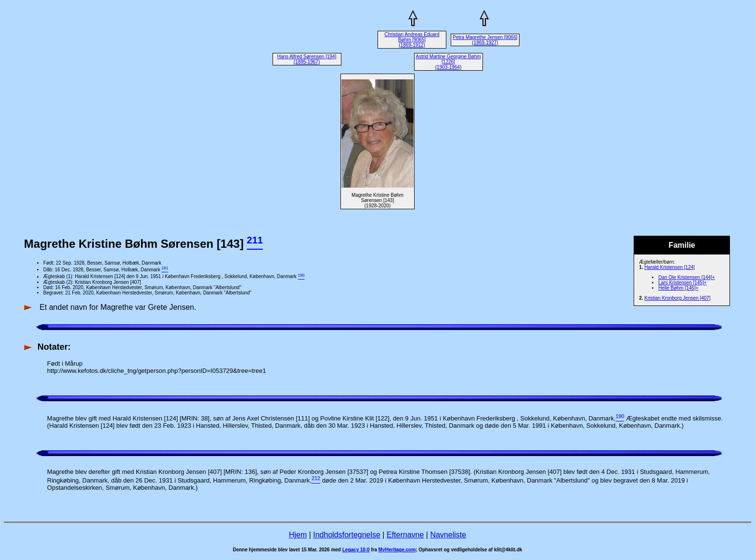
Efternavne (405, 535)
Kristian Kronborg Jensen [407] (677, 298)
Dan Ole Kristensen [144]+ (687, 277)
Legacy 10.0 (356, 550)
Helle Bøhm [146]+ (678, 288)
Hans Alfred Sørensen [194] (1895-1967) (307, 59)
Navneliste (448, 535)
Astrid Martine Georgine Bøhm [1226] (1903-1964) (448, 62)
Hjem (298, 535)
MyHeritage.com (397, 550)
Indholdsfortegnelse (347, 535)
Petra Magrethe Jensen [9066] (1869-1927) (485, 40)
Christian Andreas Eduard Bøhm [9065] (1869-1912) (412, 40)
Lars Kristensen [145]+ (682, 283)
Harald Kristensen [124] (670, 267)
